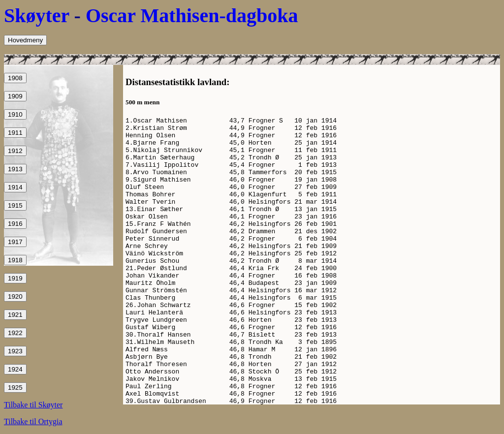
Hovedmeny (25, 40)
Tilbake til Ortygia (33, 421)
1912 (15, 151)
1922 (15, 333)
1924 (15, 369)
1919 (15, 278)
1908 (15, 78)
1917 (15, 242)
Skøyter (37, 15)
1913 (15, 169)
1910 (15, 114)
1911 (15, 133)
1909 (15, 96)
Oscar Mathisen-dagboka (192, 15)
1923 (15, 351)
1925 (15, 387)
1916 (15, 224)
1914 (15, 187)
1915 (15, 205)
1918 (15, 260)
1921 (15, 315)
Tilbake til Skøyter (33, 405)
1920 (15, 296)
